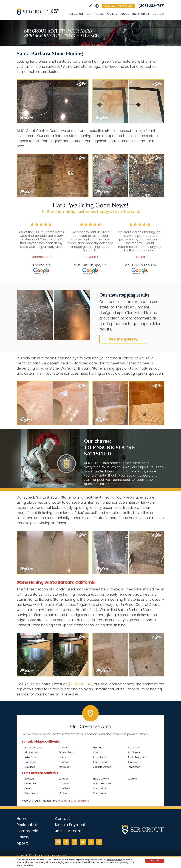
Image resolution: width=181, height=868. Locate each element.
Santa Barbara (102, 784)
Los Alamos (66, 784)
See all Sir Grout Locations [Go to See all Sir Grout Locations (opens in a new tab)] (74, 801)
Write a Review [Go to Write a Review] (90, 6)
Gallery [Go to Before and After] (112, 14)
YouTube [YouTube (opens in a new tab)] (83, 842)
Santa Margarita (137, 757)
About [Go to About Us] (124, 14)
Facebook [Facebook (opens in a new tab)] (66, 842)
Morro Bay (65, 767)
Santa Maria (100, 788)
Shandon (133, 762)
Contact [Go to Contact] (158, 14)
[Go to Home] (40, 12)
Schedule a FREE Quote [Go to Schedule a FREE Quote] (118, 6)
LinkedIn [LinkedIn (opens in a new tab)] (91, 842)
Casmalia (30, 784)
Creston (63, 747)
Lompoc (64, 779)
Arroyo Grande (33, 747)
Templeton (134, 767)
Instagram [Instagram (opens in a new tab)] (58, 842)
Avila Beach (31, 757)
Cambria (30, 762)
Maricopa (65, 793)
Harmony (64, 757)
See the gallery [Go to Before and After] (123, 339)
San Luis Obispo (102, 767)
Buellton (29, 779)
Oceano (98, 752)
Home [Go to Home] (22, 819)
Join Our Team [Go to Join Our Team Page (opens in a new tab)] (68, 831)
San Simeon (134, 752)
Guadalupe (31, 793)
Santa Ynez (100, 793)
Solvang (132, 779)
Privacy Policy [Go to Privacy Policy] (114, 860)
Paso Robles (100, 757)
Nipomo (98, 747)
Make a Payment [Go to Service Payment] (70, 825)
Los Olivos (64, 788)
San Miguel (134, 747)
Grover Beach (67, 752)
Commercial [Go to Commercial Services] (95, 14)
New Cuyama (101, 779)
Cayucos (30, 767)
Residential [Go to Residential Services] (76, 14)
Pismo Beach (101, 762)
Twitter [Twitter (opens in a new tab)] (74, 842)
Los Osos (64, 762)
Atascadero (32, 752)
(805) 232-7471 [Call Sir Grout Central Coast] (151, 6)
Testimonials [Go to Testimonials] (141, 14)
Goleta (28, 788)
